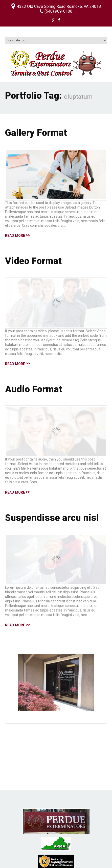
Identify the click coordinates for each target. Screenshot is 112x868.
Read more (15, 236)
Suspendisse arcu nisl (52, 518)
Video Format (33, 261)
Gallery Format (36, 133)
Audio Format (34, 389)
